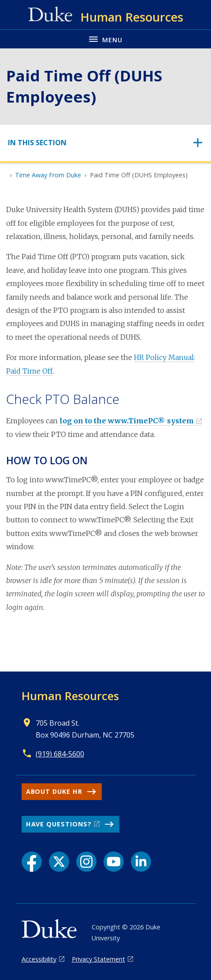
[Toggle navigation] (105, 143)
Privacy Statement (98, 959)
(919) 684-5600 (60, 754)
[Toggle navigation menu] (105, 39)
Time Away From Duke (48, 175)
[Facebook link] (32, 862)
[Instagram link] (86, 862)
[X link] (59, 862)
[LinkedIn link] (141, 862)
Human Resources (70, 696)
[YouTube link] (114, 862)
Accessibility (39, 959)
